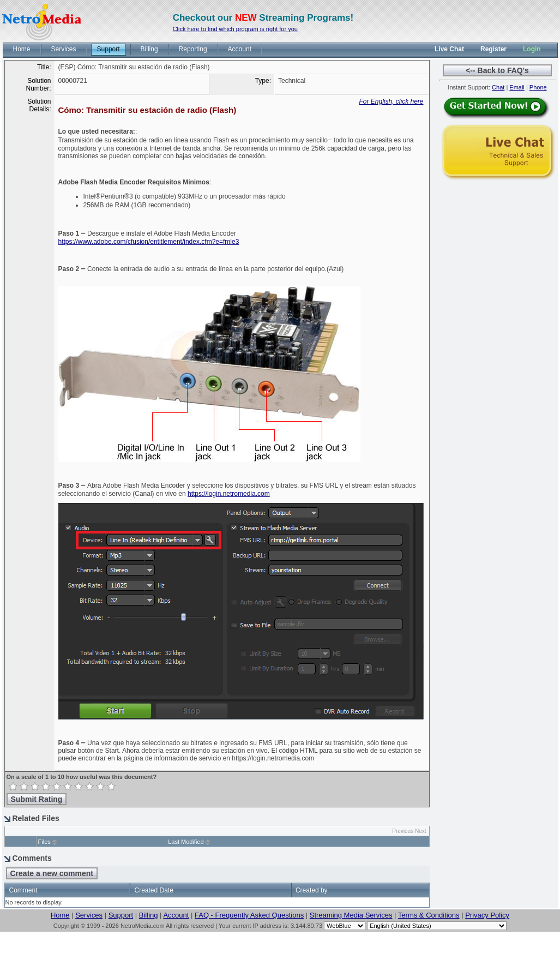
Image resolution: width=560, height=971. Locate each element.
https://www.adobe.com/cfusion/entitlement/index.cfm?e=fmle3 (149, 242)
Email (517, 87)
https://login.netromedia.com (229, 494)
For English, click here (391, 101)
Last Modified (186, 842)
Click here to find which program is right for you (235, 29)
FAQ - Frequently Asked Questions (249, 915)
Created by (312, 890)
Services (89, 915)
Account (176, 915)
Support (121, 915)
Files (44, 842)
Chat (498, 87)
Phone (538, 87)
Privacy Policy (487, 915)
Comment (23, 890)
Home (60, 915)
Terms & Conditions (429, 915)
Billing (149, 915)
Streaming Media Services (351, 915)
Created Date (153, 890)
